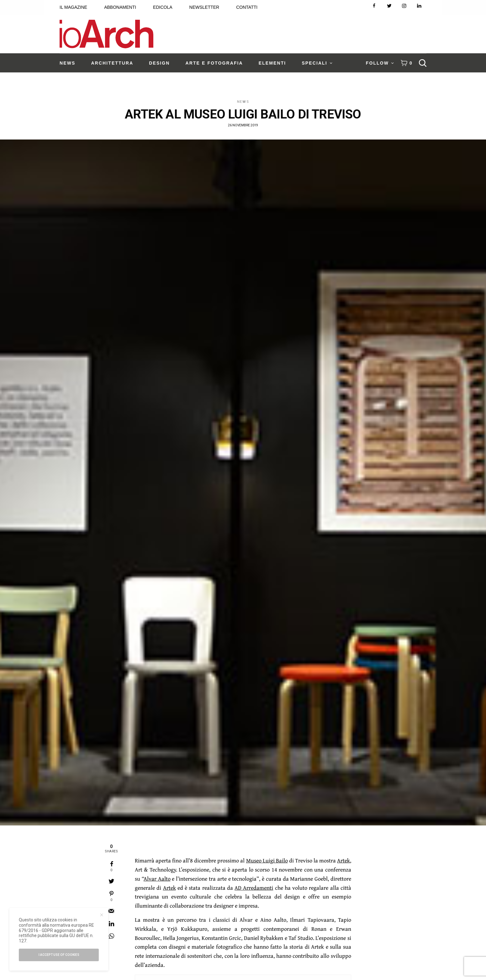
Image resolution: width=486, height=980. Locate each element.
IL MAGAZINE (73, 7)
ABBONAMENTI (120, 7)
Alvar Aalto (157, 879)
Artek (343, 860)
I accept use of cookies (59, 955)
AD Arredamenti (254, 888)
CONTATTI (247, 7)
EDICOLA (163, 7)
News (243, 102)
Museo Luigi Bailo (267, 860)
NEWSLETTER (204, 7)
